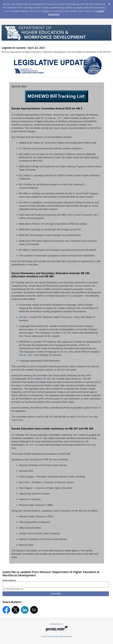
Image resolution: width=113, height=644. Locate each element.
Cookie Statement (60, 636)
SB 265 (23, 355)
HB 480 (47, 379)
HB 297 (39, 438)
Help (70, 636)
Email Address (9, 580)
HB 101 (64, 352)
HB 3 (59, 118)
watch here (17, 420)
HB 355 (23, 317)
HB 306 (29, 445)
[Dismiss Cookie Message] (109, 3)
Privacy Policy (46, 636)
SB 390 (67, 333)
